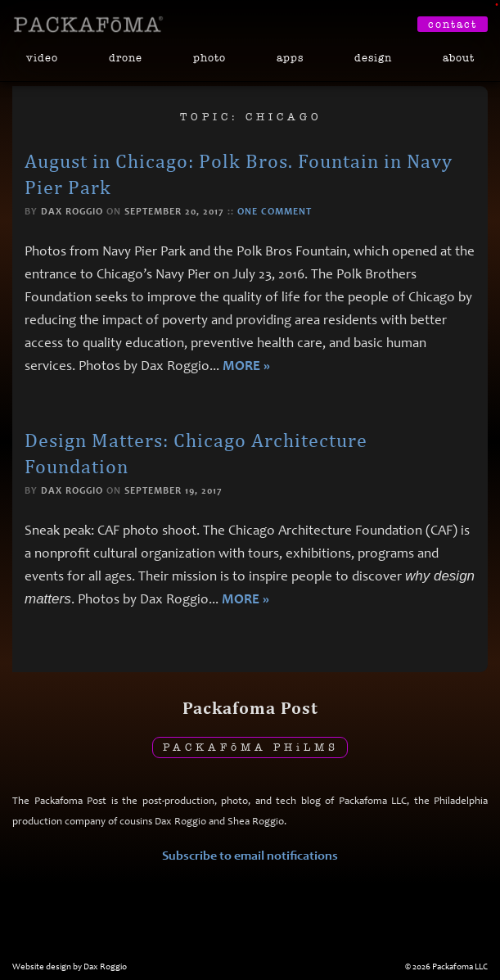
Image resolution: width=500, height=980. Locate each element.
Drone (126, 58)
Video (42, 58)
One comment (275, 211)
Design (373, 58)
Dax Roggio (72, 211)
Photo (209, 58)
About (459, 58)
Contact (453, 24)
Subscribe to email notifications (250, 855)
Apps (290, 58)
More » (246, 366)
